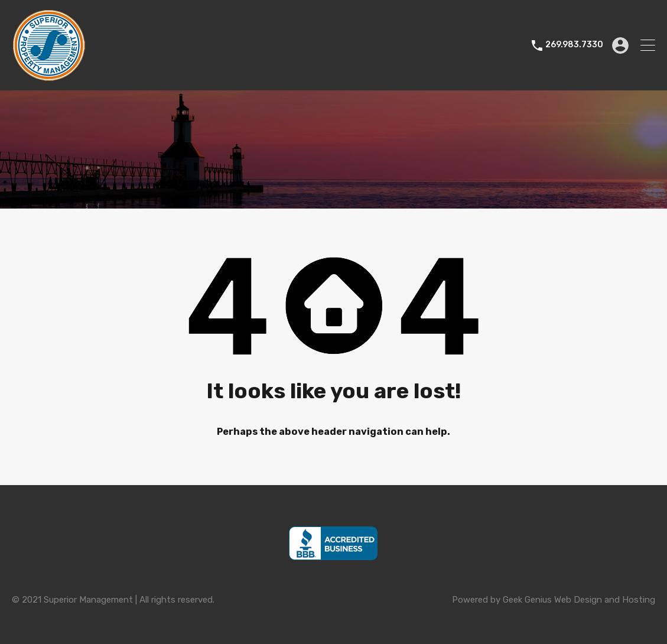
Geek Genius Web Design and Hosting (579, 600)
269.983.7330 (574, 45)
